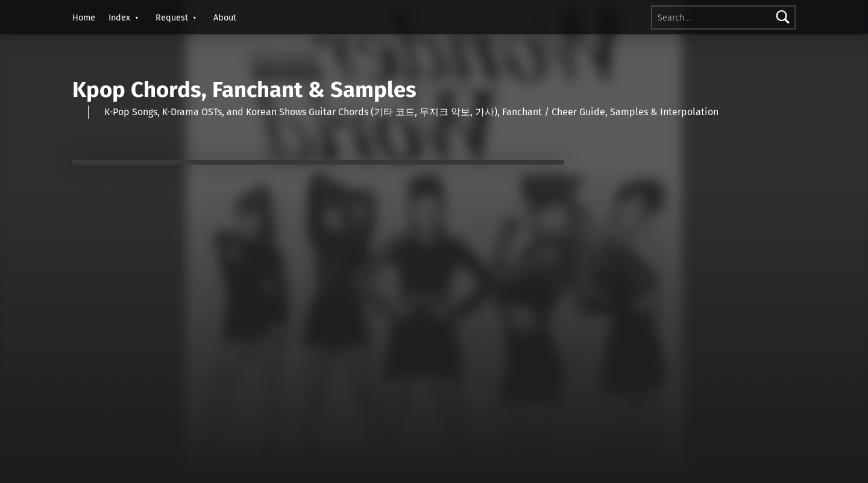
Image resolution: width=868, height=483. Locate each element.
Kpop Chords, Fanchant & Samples (244, 90)
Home (84, 17)
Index (119, 17)
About (225, 17)
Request (172, 17)
